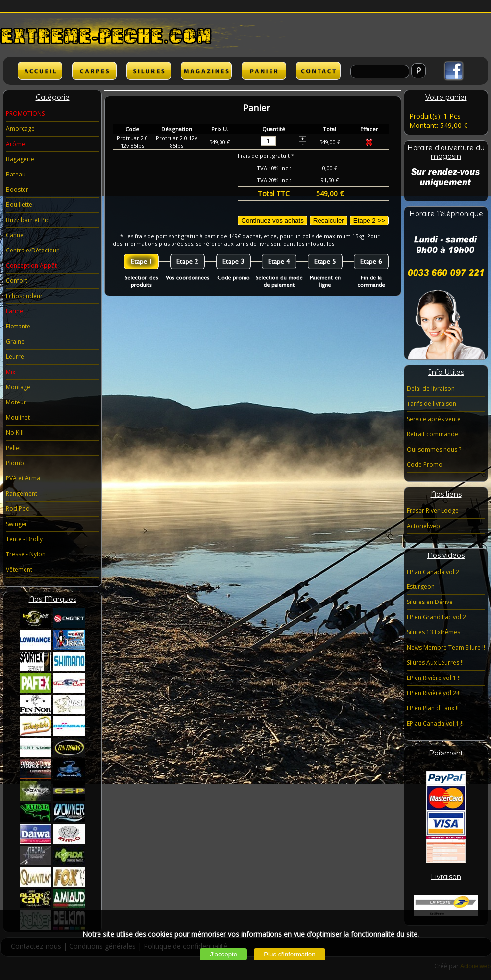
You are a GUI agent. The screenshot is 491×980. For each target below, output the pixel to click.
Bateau (16, 174)
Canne (15, 235)
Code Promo (425, 465)
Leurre (15, 357)
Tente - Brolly (24, 539)
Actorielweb (423, 526)
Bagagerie (20, 159)
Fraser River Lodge (433, 511)
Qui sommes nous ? (434, 449)
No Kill (15, 433)
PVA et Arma (23, 478)
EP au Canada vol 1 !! (435, 723)
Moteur (16, 402)
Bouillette (19, 205)
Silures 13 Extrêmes (433, 632)
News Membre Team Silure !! (446, 647)
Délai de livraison (431, 389)
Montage (18, 387)
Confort (17, 281)
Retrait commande (432, 434)
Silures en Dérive (430, 602)
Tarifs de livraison (431, 404)
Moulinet (18, 417)
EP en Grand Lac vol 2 (436, 617)
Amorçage (20, 129)
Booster (17, 189)
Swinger (17, 524)
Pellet (13, 448)
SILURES (149, 71)
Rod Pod (18, 509)
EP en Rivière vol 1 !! (434, 678)
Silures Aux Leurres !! (435, 663)
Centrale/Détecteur (32, 250)
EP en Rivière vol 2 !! (434, 693)
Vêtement (19, 569)
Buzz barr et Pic (27, 220)
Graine (15, 341)
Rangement (22, 493)
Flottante (18, 326)
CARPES (94, 71)
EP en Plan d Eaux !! (433, 708)
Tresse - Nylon (26, 554)
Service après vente (434, 419)
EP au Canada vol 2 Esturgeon (433, 579)
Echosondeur (24, 296)
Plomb (15, 463)
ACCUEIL (40, 71)
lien (206, 71)
